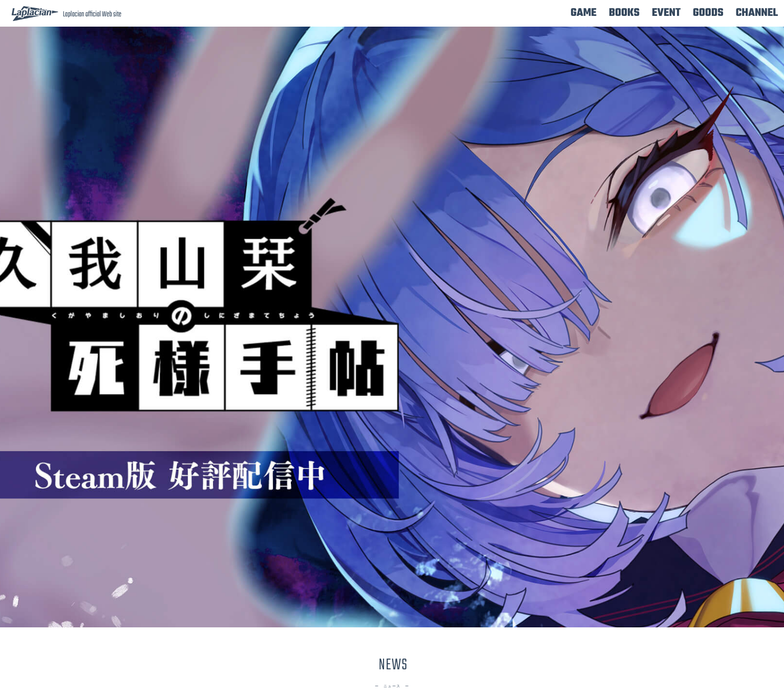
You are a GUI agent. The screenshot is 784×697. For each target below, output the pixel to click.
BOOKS (624, 13)
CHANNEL (757, 13)
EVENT (666, 13)
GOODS (708, 13)
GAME (584, 13)
